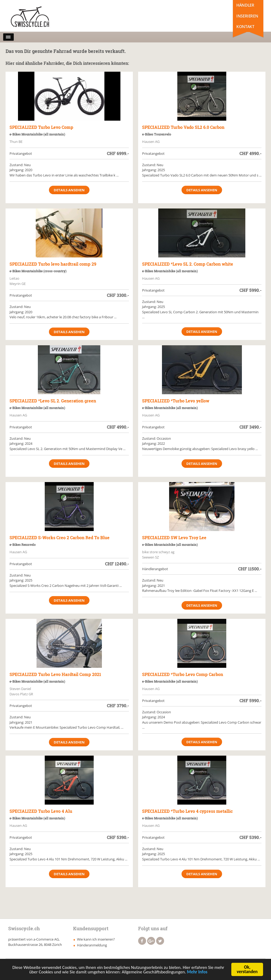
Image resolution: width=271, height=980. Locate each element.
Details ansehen (69, 190)
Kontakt (245, 26)
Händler (245, 5)
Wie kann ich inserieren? (96, 939)
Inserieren (247, 16)
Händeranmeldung (92, 945)
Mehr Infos (197, 974)
